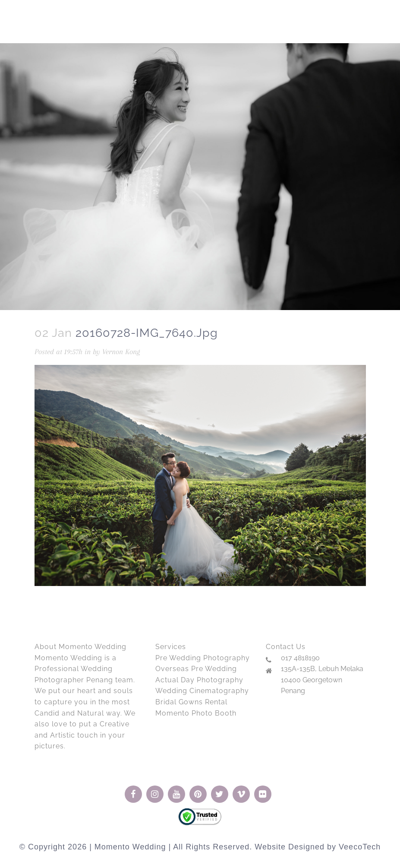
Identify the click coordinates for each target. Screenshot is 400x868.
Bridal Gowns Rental (191, 702)
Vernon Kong (121, 352)
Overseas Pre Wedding (196, 669)
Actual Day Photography (199, 680)
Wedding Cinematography (202, 691)
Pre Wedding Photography (203, 658)
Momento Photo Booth (196, 713)
